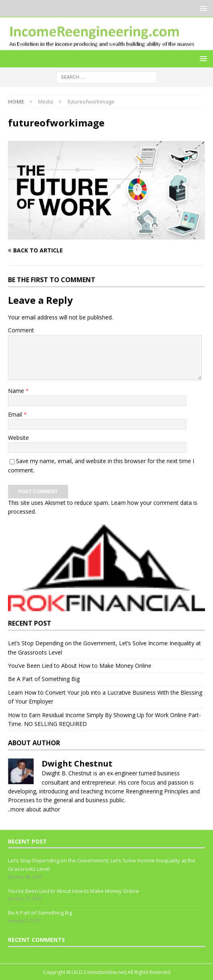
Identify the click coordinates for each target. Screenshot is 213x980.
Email (16, 414)
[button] (202, 8)
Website (18, 438)
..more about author (34, 809)
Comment (21, 330)
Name (17, 391)
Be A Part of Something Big (44, 679)
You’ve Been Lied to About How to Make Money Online (80, 666)
